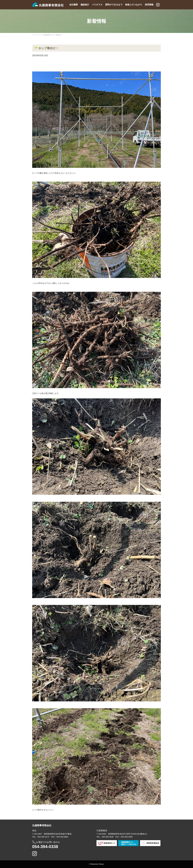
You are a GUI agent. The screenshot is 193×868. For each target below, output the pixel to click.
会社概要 (74, 5)
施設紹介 (85, 5)
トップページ (37, 35)
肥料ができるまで (114, 5)
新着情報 (47, 35)
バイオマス (97, 5)
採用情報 (149, 5)
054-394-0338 (45, 847)
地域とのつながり (134, 5)
